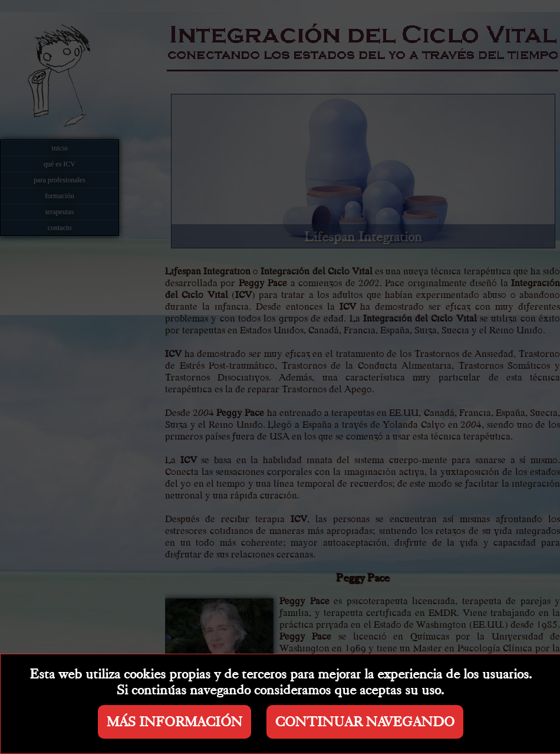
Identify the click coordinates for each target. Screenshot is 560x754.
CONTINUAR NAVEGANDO (365, 722)
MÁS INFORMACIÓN (174, 722)
